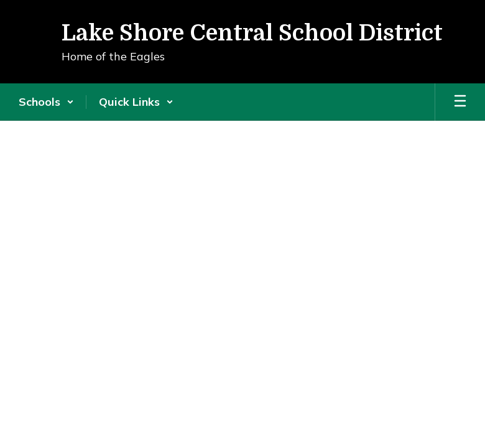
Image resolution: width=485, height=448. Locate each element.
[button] (46, 102)
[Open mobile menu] (460, 102)
